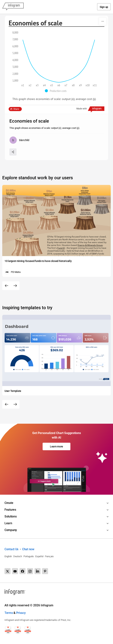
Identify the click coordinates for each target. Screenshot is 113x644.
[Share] (13, 152)
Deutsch (18, 556)
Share (16, 109)
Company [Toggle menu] (11, 530)
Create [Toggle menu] (9, 503)
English (8, 556)
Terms (9, 613)
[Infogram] (13, 7)
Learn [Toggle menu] (8, 523)
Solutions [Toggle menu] (11, 516)
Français (49, 556)
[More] (103, 21)
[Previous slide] (7, 286)
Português (29, 556)
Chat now (28, 549)
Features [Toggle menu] (10, 510)
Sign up (104, 7)
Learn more (56, 446)
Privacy (21, 613)
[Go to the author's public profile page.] (19, 140)
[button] (57, 91)
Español (39, 556)
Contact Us (11, 549)
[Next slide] (15, 286)
